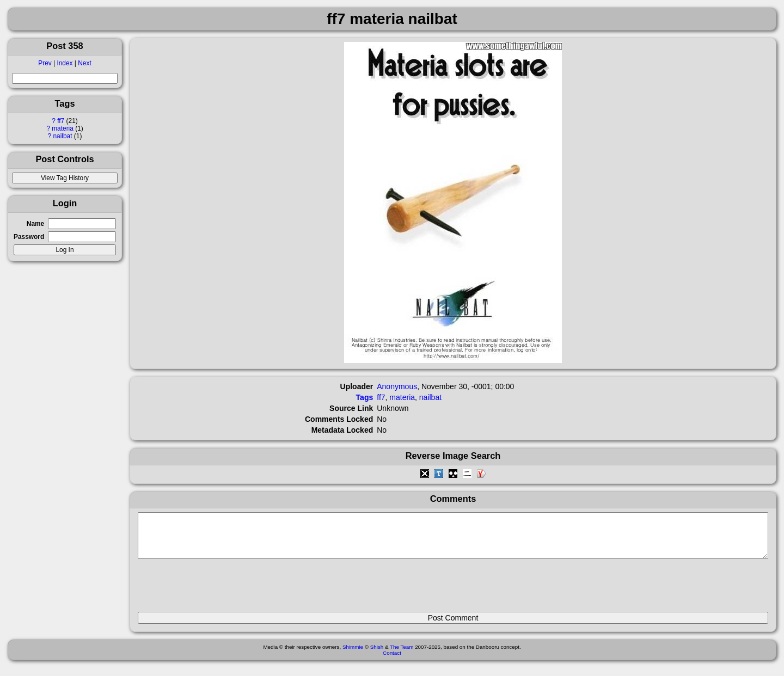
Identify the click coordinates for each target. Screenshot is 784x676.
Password (29, 237)
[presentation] (220, 590)
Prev (45, 63)
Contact (392, 661)
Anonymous (397, 386)
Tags (365, 397)
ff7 (61, 121)
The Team (402, 655)
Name (35, 224)
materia (63, 128)
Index (65, 63)
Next (84, 63)
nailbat (63, 136)
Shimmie (353, 655)
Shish (377, 655)
